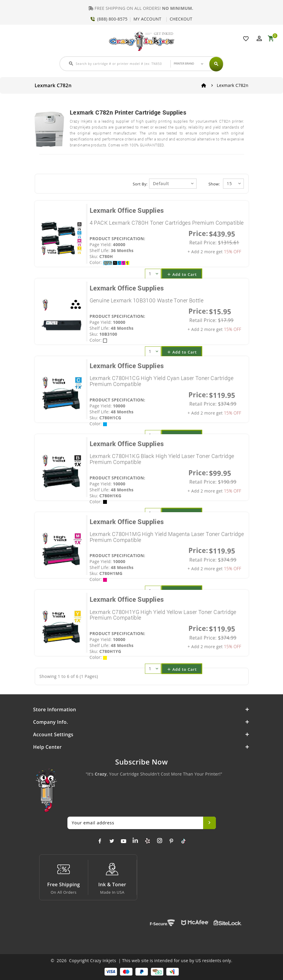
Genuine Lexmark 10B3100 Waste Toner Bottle (147, 300)
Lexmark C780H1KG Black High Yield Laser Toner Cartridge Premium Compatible (162, 459)
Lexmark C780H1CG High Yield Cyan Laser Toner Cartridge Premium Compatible (162, 381)
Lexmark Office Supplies (127, 210)
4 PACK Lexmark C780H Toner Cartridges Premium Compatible (167, 223)
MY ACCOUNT (147, 19)
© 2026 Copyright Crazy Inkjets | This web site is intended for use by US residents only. (142, 961)
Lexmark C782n (233, 85)
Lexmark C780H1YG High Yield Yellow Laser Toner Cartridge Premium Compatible (163, 615)
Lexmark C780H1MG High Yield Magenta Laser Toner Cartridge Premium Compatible (167, 537)
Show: (214, 184)
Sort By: (140, 184)
